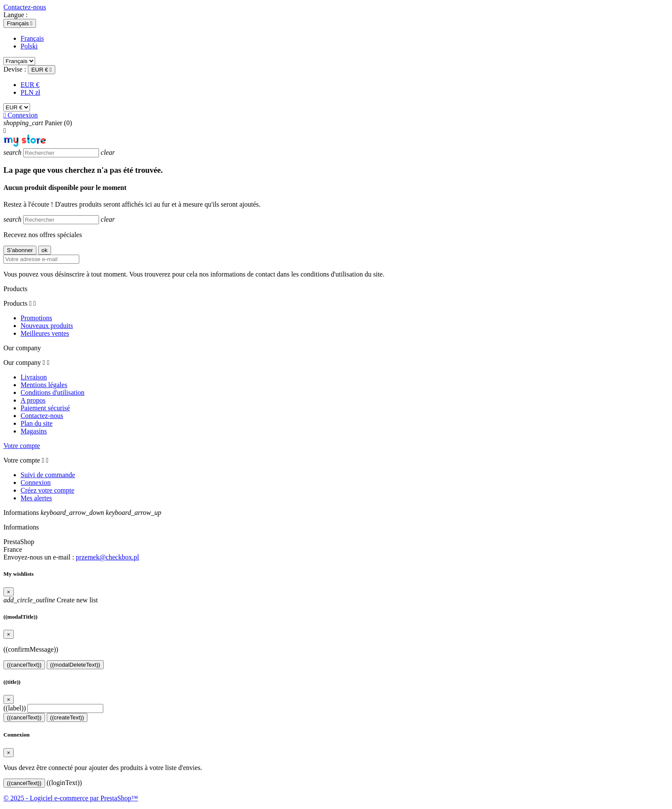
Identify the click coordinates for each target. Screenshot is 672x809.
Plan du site (37, 423)
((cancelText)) (24, 665)
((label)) (15, 708)
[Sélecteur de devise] (42, 70)
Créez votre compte (47, 490)
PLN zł (30, 92)
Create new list (51, 600)
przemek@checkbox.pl (108, 557)
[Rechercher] (61, 153)
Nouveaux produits (47, 326)
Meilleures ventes (45, 333)
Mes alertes (36, 498)
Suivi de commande (48, 475)
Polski (29, 46)
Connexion (36, 483)
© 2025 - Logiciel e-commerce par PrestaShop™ (71, 798)
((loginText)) (64, 783)
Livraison (34, 377)
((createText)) (67, 717)
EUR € (30, 85)
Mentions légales (44, 385)
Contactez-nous (25, 7)
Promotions (36, 318)
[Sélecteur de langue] (20, 23)
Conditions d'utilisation (52, 392)
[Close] (9, 592)
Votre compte (22, 446)
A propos (33, 400)
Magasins (34, 431)
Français (32, 38)
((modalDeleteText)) (75, 665)
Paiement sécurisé (45, 408)
